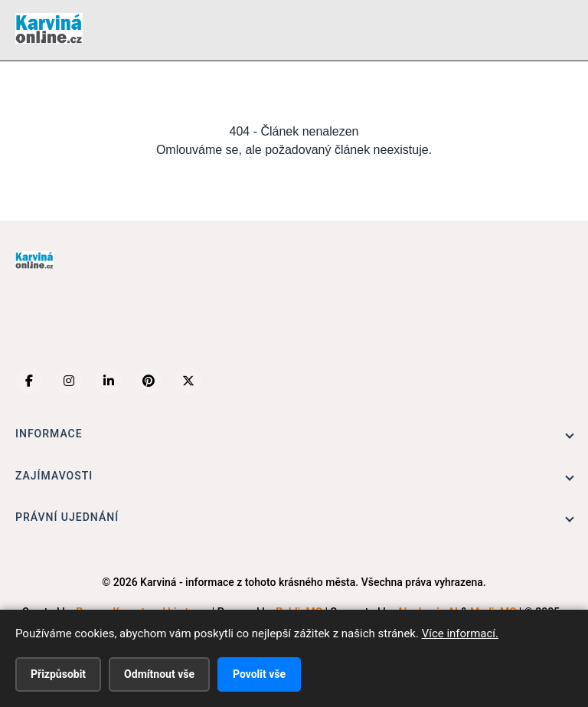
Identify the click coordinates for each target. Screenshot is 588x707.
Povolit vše (259, 674)
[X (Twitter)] (188, 381)
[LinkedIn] (109, 381)
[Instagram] (69, 381)
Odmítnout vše (159, 674)
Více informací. (460, 633)
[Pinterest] (149, 381)
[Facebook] (29, 381)
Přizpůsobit (58, 674)
